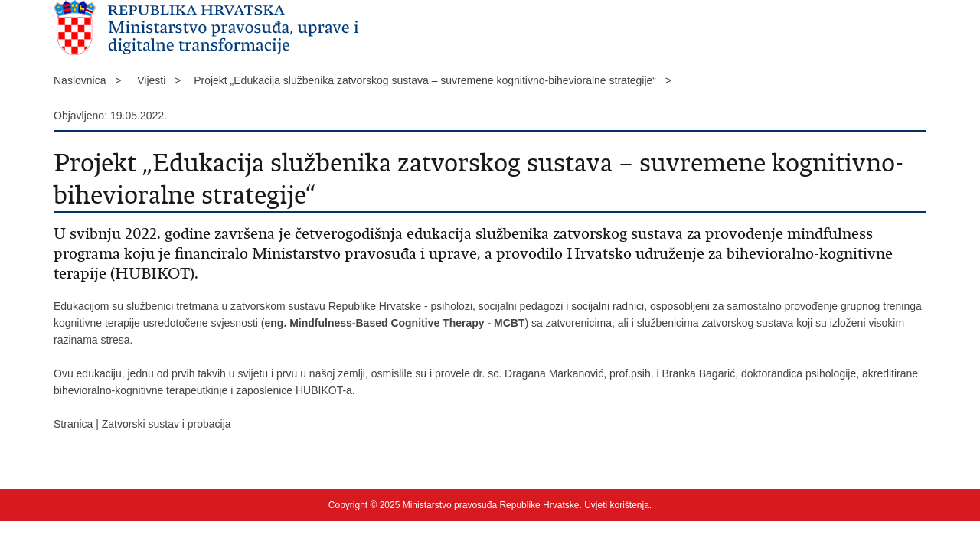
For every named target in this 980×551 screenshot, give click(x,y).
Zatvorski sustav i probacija (167, 424)
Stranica (73, 424)
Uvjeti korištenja (617, 505)
